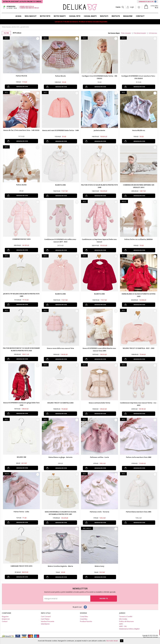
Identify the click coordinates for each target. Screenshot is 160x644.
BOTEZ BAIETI (60, 16)
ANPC (121, 624)
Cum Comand (46, 617)
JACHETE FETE (25, 27)
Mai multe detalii (112, 641)
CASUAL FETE (75, 16)
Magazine (5, 617)
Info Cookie (123, 619)
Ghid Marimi (45, 624)
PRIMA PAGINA (6, 27)
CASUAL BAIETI (90, 16)
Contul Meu (84, 617)
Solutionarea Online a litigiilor (129, 629)
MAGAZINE (128, 16)
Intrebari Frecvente (48, 621)
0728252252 (11, 6)
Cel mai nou (153, 33)
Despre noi (6, 619)
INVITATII (116, 16)
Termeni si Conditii (126, 617)
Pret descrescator (140, 33)
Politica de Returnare (126, 621)
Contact (5, 621)
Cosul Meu (84, 619)
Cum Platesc (45, 619)
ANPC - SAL (123, 626)
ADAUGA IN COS (22, 87)
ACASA (18, 16)
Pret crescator (126, 33)
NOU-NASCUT (31, 16)
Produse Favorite (86, 621)
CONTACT (140, 16)
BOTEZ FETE (45, 16)
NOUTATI (104, 16)
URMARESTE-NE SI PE (148, 2)
